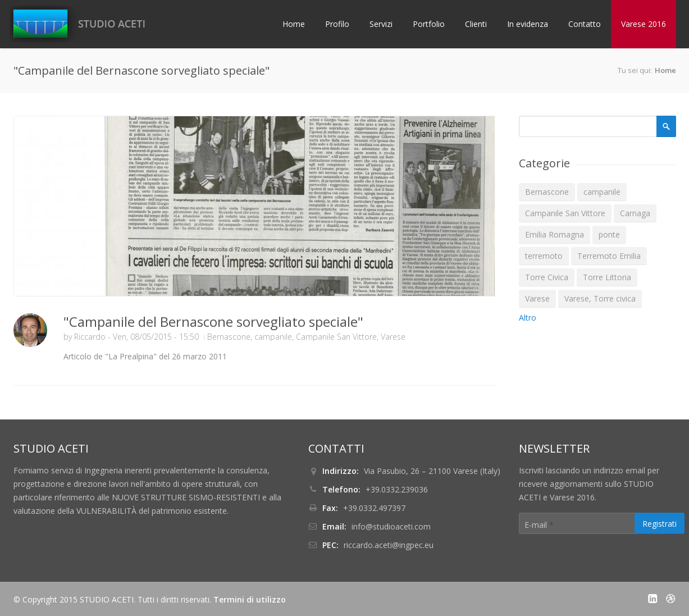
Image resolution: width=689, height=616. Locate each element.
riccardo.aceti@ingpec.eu (389, 545)
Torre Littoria (607, 277)
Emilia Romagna (555, 234)
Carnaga (635, 213)
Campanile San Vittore (336, 337)
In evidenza (528, 24)
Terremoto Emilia (609, 256)
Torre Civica (547, 277)
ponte (609, 234)
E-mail (539, 525)
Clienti (476, 24)
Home (294, 24)
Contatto (585, 24)
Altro (528, 318)
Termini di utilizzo (250, 599)
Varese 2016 (644, 24)
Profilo (337, 24)
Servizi (381, 24)
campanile (273, 337)
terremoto (544, 256)
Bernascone (229, 337)
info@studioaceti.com (391, 526)
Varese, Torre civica (600, 298)
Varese (393, 337)
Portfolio (429, 24)
